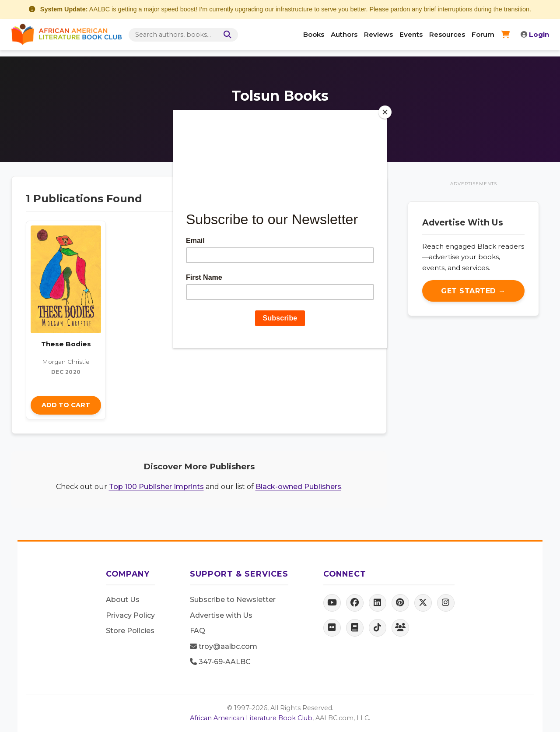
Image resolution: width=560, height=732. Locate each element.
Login (535, 34)
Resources (447, 34)
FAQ (198, 631)
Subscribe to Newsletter (233, 600)
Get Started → (473, 291)
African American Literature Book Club (251, 718)
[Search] (226, 35)
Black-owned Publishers (298, 487)
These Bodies (66, 344)
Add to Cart (66, 405)
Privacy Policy (130, 615)
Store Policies (130, 631)
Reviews (378, 34)
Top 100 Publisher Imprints (156, 487)
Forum (483, 34)
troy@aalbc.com (224, 646)
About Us (123, 600)
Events (411, 34)
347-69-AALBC (220, 662)
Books (314, 34)
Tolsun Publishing (307, 121)
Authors (344, 34)
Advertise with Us (221, 615)
